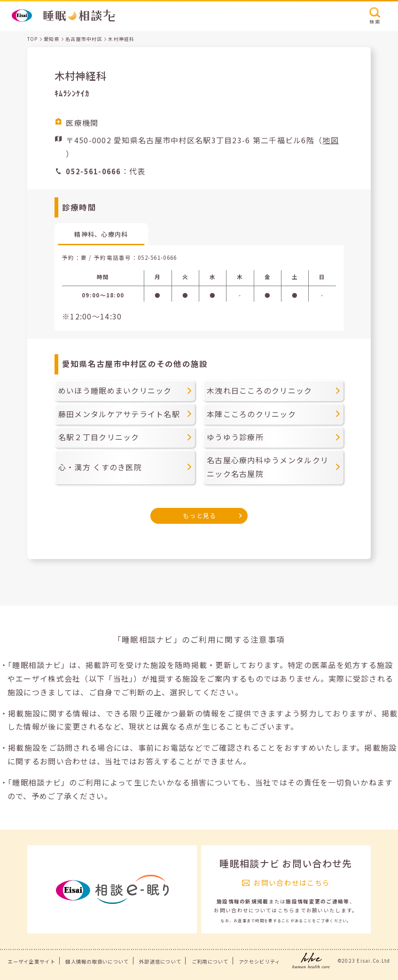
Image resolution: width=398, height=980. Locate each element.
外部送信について (160, 961)
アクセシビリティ (259, 961)
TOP (33, 39)
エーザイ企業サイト (31, 961)
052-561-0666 (157, 257)
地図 (331, 140)
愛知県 (52, 39)
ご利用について (210, 961)
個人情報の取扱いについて (97, 961)
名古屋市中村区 (84, 39)
